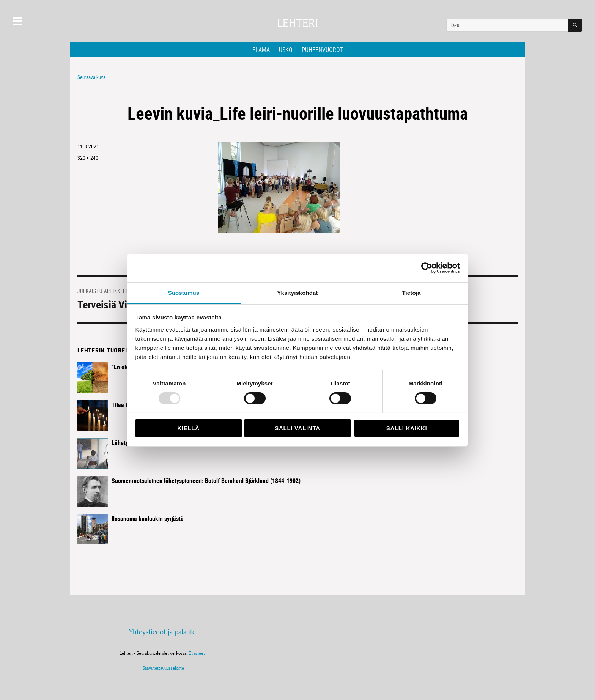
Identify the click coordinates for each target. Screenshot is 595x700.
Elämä (261, 50)
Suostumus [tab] (184, 292)
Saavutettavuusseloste (162, 668)
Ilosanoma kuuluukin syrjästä (148, 519)
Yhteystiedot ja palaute (162, 632)
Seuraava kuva (91, 77)
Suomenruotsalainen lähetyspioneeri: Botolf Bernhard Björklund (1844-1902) (206, 481)
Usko (286, 50)
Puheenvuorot (322, 50)
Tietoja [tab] (412, 292)
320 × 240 (88, 158)
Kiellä (188, 428)
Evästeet (197, 653)
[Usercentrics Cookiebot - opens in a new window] (427, 268)
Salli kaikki (407, 428)
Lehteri (297, 23)
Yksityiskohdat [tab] (297, 292)
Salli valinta (297, 428)
